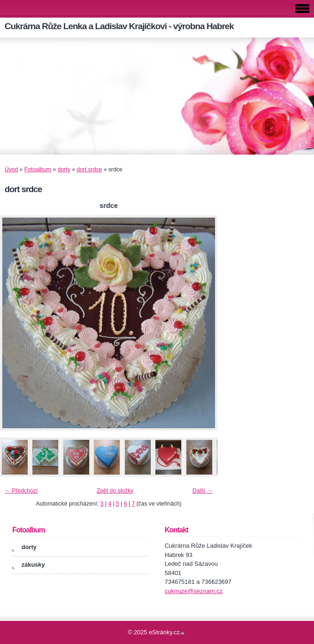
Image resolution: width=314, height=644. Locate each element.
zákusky (33, 565)
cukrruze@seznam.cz (194, 591)
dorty (64, 169)
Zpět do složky (115, 491)
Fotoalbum (38, 169)
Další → (203, 491)
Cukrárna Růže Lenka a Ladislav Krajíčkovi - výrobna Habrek (119, 26)
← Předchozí (21, 491)
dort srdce (89, 169)
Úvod (11, 169)
